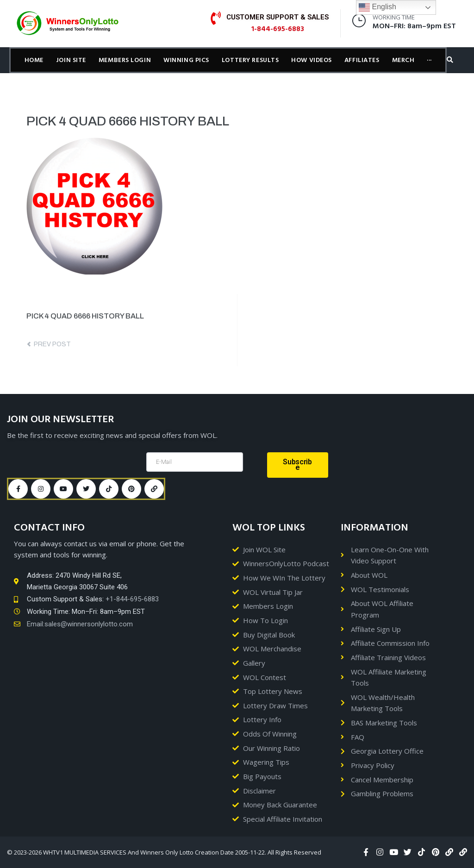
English (377, 7)
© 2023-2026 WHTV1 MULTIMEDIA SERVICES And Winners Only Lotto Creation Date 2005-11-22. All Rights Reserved (164, 852)
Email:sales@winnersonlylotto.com (80, 624)
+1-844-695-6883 (132, 599)
